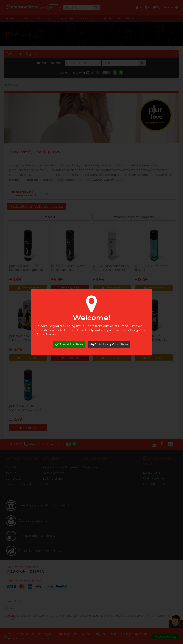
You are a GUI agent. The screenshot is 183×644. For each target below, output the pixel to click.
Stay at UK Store (69, 344)
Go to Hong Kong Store (109, 344)
